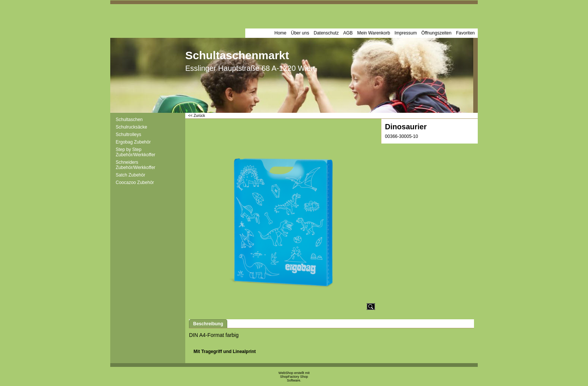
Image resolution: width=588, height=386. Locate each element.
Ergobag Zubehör (133, 142)
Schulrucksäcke (132, 127)
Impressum (406, 33)
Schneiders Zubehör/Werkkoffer (136, 165)
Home (280, 33)
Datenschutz (326, 33)
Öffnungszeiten (436, 33)
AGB (348, 33)
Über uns (300, 33)
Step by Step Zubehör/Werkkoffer (136, 152)
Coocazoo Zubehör (135, 183)
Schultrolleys (129, 135)
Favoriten (465, 33)
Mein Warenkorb (374, 33)
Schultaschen (129, 120)
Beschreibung (208, 324)
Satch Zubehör (131, 175)
